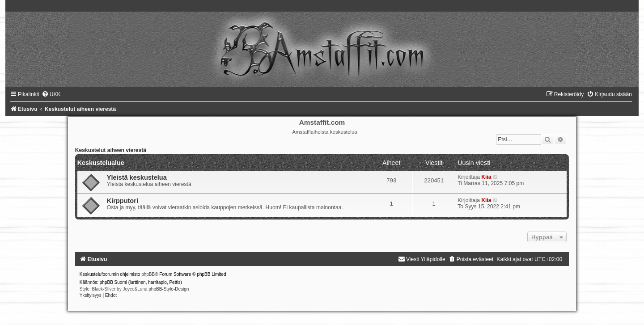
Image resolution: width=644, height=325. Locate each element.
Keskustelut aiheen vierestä (111, 150)
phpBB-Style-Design (169, 289)
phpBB (148, 274)
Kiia (486, 177)
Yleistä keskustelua (137, 177)
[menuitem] (51, 94)
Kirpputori (123, 201)
